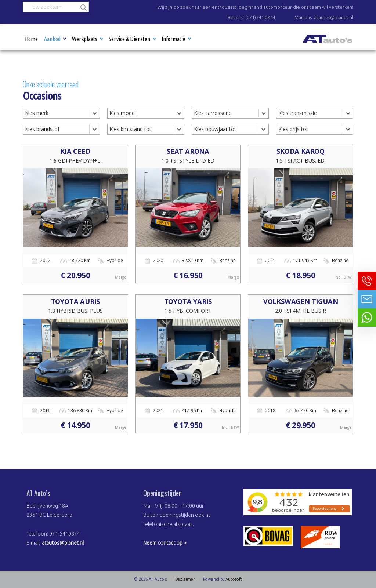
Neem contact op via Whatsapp (367, 317)
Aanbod (52, 39)
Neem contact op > (165, 543)
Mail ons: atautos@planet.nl (324, 17)
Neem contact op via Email (367, 299)
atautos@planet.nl (63, 543)
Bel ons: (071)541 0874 (251, 17)
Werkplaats (85, 39)
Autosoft (234, 579)
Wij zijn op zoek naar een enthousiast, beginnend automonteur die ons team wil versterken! (255, 7)
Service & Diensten (129, 39)
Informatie (173, 39)
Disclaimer (185, 579)
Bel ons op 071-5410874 (367, 281)
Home (31, 39)
